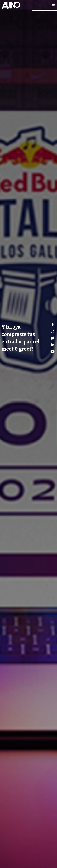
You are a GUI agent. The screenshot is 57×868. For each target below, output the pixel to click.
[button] (53, 5)
